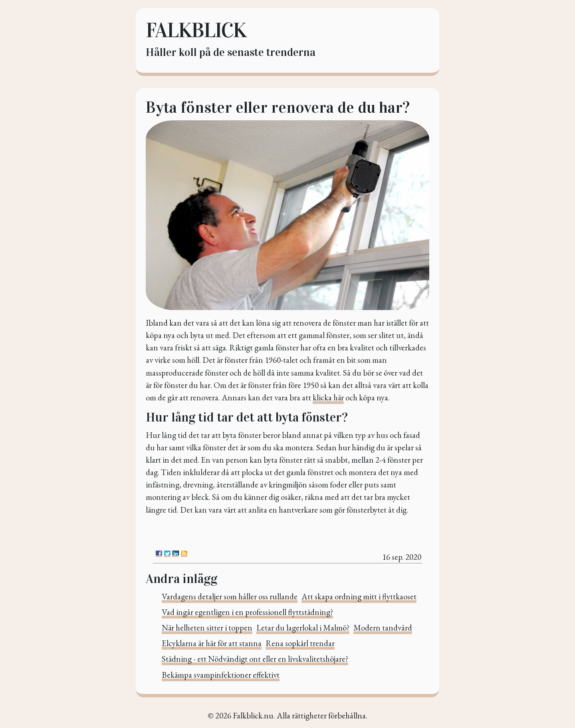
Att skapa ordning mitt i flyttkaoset (359, 596)
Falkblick (196, 30)
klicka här (328, 397)
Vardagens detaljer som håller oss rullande (230, 596)
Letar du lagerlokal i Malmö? (303, 628)
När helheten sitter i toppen (207, 628)
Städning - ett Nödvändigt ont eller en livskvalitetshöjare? (255, 659)
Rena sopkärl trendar (300, 643)
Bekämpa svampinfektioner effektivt (221, 675)
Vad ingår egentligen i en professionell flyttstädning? (247, 612)
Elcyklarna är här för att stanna (212, 643)
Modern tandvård (383, 628)
